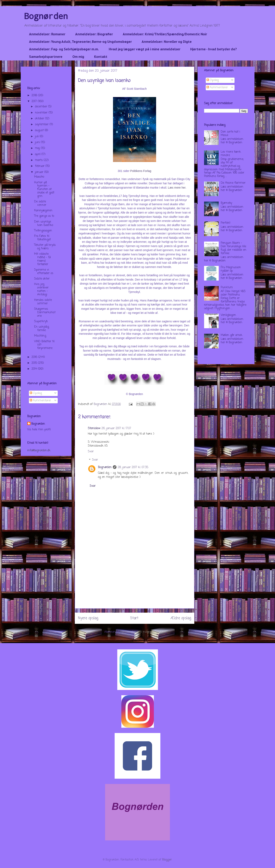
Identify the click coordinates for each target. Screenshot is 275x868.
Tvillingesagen (43, 231)
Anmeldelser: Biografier (94, 34)
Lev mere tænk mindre (231, 154)
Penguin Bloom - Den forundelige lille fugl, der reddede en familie (234, 248)
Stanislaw (94, 428)
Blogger (167, 860)
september (42, 125)
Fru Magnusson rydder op (231, 269)
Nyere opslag (88, 618)
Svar (91, 452)
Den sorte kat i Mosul (230, 134)
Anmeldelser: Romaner (47, 34)
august (40, 130)
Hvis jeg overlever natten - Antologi (41, 289)
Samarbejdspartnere (46, 57)
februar (40, 166)
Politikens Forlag (141, 171)
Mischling (40, 336)
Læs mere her (177, 188)
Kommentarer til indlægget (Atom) (143, 632)
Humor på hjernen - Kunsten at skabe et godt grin (44, 189)
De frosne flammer (233, 183)
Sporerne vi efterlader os (44, 272)
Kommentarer (40, 401)
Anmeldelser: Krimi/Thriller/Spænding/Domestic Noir (165, 34)
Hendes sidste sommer (43, 302)
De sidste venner (40, 203)
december (42, 107)
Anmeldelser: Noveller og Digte (167, 42)
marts (39, 160)
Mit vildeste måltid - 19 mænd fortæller (42, 259)
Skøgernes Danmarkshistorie (45, 313)
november (42, 113)
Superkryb (41, 321)
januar (40, 172)
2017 (35, 101)
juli (37, 137)
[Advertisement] (135, 580)
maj (38, 148)
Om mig (78, 57)
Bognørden (46, 16)
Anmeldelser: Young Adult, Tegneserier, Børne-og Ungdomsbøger (80, 42)
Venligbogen (228, 315)
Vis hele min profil (39, 430)
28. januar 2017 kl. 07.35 (133, 467)
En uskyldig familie (42, 329)
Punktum (227, 288)
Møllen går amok (232, 335)
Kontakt (101, 57)
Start (134, 618)
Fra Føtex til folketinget (42, 238)
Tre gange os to (44, 216)
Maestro (39, 177)
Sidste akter (42, 279)
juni (38, 142)
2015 (35, 363)
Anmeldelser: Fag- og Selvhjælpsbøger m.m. (64, 49)
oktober (40, 119)
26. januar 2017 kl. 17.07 (116, 428)
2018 (35, 96)
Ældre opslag (181, 618)
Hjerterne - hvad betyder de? (214, 49)
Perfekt (226, 223)
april (38, 154)
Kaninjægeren (43, 211)
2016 (35, 357)
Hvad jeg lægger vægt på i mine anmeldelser (145, 49)
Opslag (36, 393)
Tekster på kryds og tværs (45, 247)
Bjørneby (226, 203)
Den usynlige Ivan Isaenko (44, 223)
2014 (35, 369)
